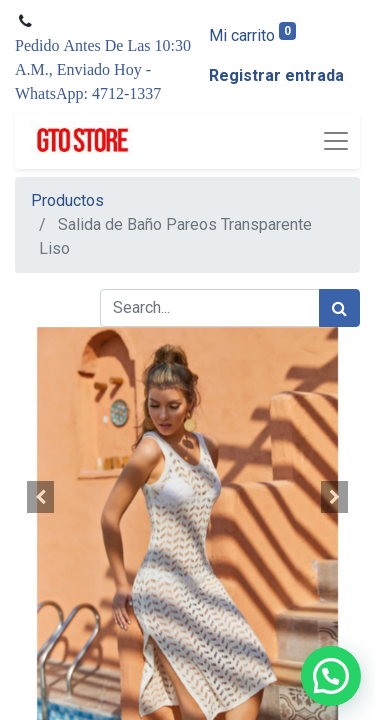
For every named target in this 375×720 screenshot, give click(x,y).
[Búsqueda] (339, 308)
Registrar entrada (276, 75)
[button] (41, 497)
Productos (67, 200)
